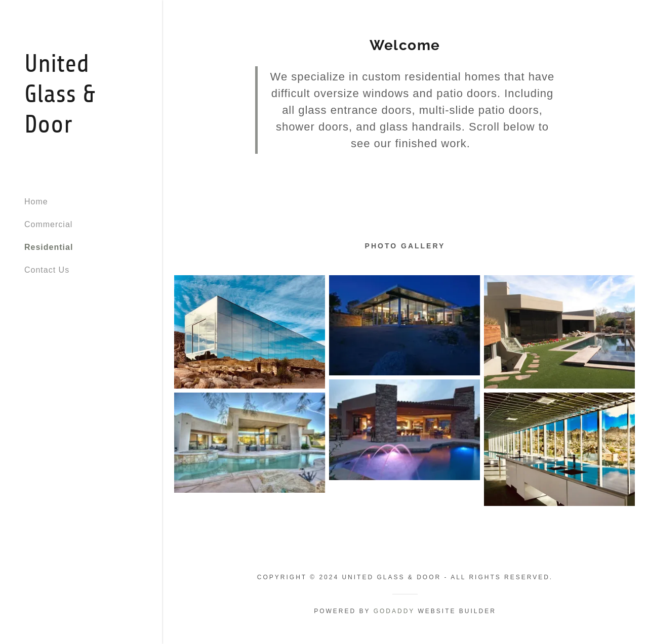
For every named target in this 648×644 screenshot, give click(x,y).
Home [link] (36, 202)
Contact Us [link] (47, 270)
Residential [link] (49, 247)
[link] (81, 130)
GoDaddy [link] (394, 611)
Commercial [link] (48, 224)
